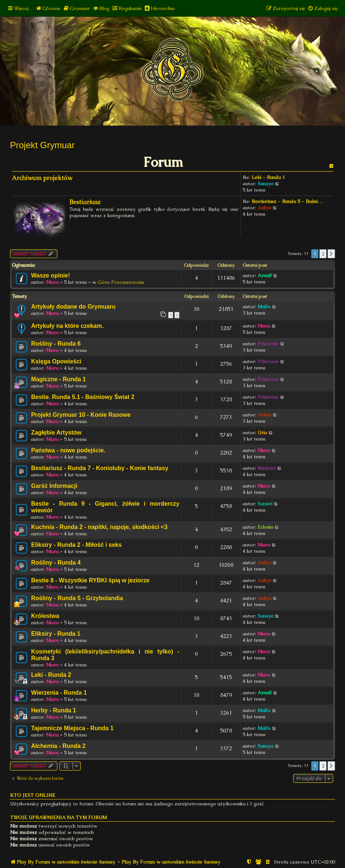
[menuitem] (48, 8)
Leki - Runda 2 (51, 675)
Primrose (268, 344)
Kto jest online (33, 795)
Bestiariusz (85, 202)
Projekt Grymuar (42, 145)
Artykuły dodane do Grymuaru (73, 307)
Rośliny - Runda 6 (56, 344)
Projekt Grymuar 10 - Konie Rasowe (81, 415)
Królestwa (45, 616)
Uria (262, 433)
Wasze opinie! (51, 275)
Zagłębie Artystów (56, 433)
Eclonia (265, 527)
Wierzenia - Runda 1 (59, 693)
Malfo (264, 307)
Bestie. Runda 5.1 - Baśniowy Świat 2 (83, 397)
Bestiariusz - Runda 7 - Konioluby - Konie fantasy (100, 468)
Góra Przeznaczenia (121, 282)
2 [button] (323, 254)
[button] (331, 254)
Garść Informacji (54, 486)
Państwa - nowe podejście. (68, 450)
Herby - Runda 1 (54, 710)
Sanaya (266, 184)
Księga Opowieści (56, 361)
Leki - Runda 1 (268, 177)
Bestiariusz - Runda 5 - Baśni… (287, 201)
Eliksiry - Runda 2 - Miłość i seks (77, 545)
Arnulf (265, 275)
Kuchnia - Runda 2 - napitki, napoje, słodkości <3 (99, 527)
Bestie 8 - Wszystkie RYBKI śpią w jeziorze (90, 580)
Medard (267, 468)
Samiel (265, 504)
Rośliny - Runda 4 (56, 563)
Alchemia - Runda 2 (58, 746)
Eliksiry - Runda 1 (56, 634)
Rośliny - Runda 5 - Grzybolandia (77, 598)
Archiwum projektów (42, 178)
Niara (52, 282)
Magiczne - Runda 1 (59, 379)
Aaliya (264, 208)
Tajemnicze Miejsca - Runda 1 (72, 728)
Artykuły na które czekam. (67, 326)
